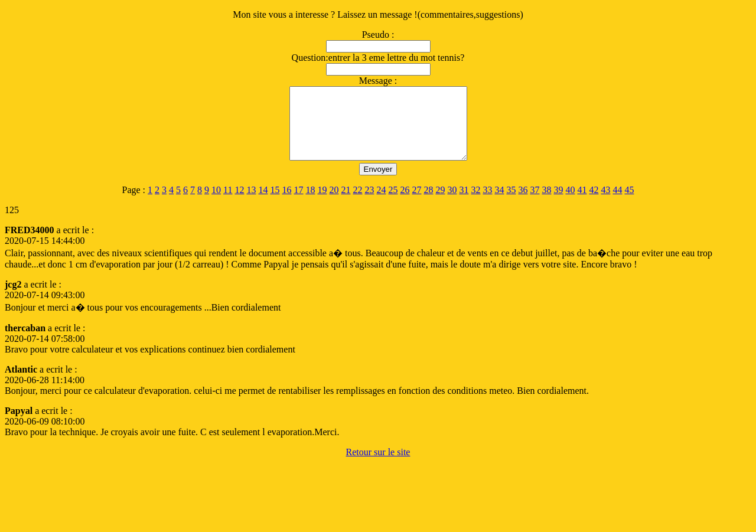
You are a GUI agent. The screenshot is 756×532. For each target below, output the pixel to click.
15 (275, 204)
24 (381, 204)
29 (440, 204)
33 (487, 204)
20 (334, 204)
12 (239, 204)
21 (346, 204)
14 (263, 204)
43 (605, 204)
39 (558, 204)
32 (475, 204)
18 (310, 204)
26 (405, 204)
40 (570, 204)
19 (322, 204)
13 (251, 204)
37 (535, 204)
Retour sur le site (378, 466)
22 (357, 204)
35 (511, 204)
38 (546, 204)
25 (393, 204)
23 (369, 204)
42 (594, 204)
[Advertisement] (220, 498)
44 (617, 204)
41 (582, 204)
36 (523, 204)
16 (286, 204)
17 (298, 204)
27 (416, 204)
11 (228, 204)
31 (464, 204)
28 (428, 204)
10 (216, 204)
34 (499, 204)
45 (629, 204)
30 (452, 204)
